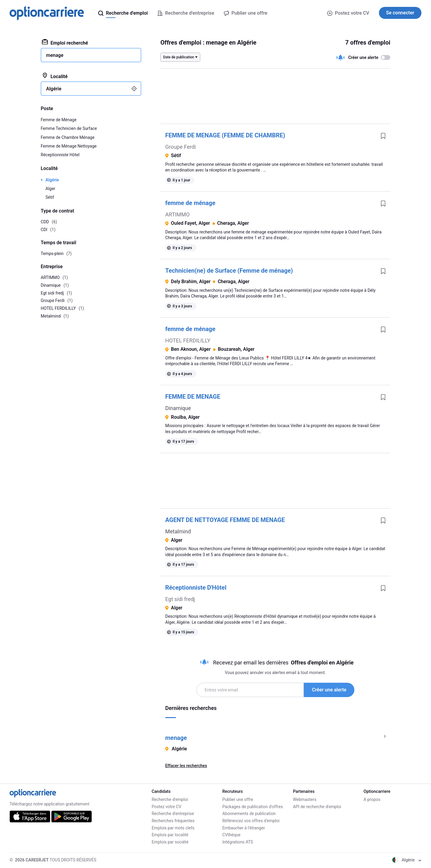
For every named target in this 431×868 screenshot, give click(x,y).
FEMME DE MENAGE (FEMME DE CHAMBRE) (225, 135)
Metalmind (178, 531)
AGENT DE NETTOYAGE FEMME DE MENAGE (225, 520)
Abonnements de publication (249, 814)
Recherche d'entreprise (173, 814)
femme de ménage (190, 203)
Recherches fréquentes (173, 821)
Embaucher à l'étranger (244, 828)
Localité (55, 76)
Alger (50, 189)
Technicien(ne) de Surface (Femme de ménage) (229, 271)
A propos (372, 799)
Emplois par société (170, 842)
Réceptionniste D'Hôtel (196, 588)
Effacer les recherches (186, 766)
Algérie (52, 180)
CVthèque (232, 835)
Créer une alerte (329, 690)
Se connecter (400, 13)
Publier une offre (238, 799)
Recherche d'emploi (170, 799)
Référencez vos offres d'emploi (251, 821)
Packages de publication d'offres (253, 807)
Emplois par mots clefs (173, 828)
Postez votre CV (348, 13)
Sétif (50, 197)
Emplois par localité (170, 835)
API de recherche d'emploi (317, 807)
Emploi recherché (65, 43)
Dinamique (178, 408)
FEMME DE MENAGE (193, 397)
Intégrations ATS (238, 842)
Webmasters (305, 799)
